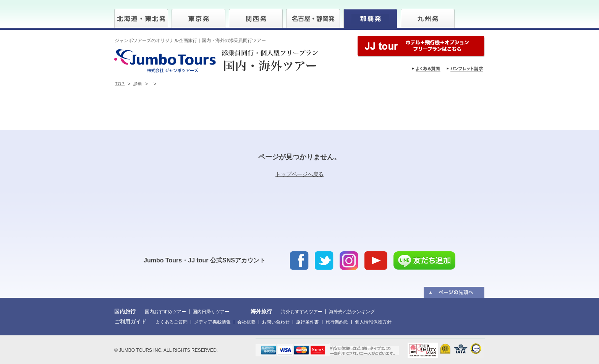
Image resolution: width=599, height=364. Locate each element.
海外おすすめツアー (302, 312)
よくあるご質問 (172, 322)
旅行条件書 (308, 322)
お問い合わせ (276, 322)
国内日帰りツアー (211, 312)
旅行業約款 (337, 322)
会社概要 (246, 322)
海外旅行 (261, 311)
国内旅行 (125, 311)
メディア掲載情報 (212, 322)
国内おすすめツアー (165, 312)
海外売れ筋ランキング (352, 312)
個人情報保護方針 (373, 322)
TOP (120, 84)
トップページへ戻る (299, 174)
